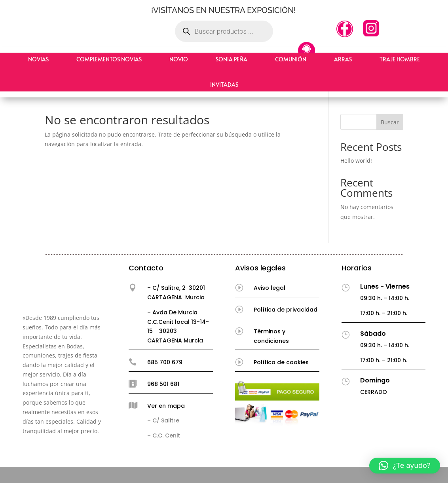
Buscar (390, 122)
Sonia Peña (232, 59)
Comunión (291, 59)
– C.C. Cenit (164, 435)
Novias (38, 59)
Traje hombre (400, 59)
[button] (405, 466)
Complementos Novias (109, 59)
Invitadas (224, 85)
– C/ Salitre (163, 420)
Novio (179, 59)
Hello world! (356, 161)
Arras (343, 59)
